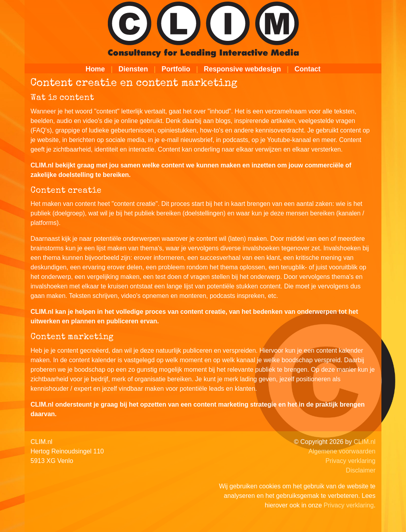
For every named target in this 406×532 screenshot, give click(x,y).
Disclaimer (361, 470)
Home (95, 69)
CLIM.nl (365, 442)
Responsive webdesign (242, 69)
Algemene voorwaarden (342, 451)
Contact (308, 69)
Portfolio (176, 69)
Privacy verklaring (350, 461)
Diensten (133, 69)
